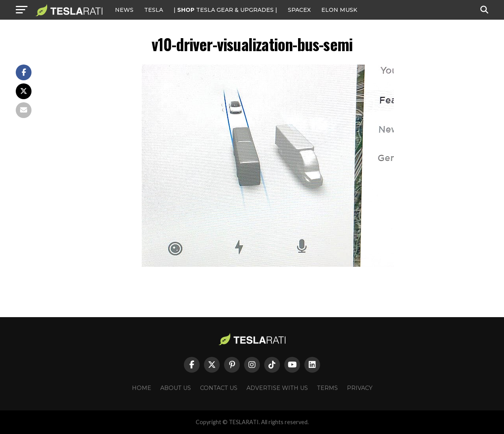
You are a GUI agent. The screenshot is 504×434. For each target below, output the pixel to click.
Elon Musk (339, 10)
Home (142, 388)
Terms (327, 388)
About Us (176, 388)
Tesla (154, 10)
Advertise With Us (277, 388)
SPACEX (299, 10)
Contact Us (219, 388)
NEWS (124, 10)
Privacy (360, 388)
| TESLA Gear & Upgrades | (225, 10)
